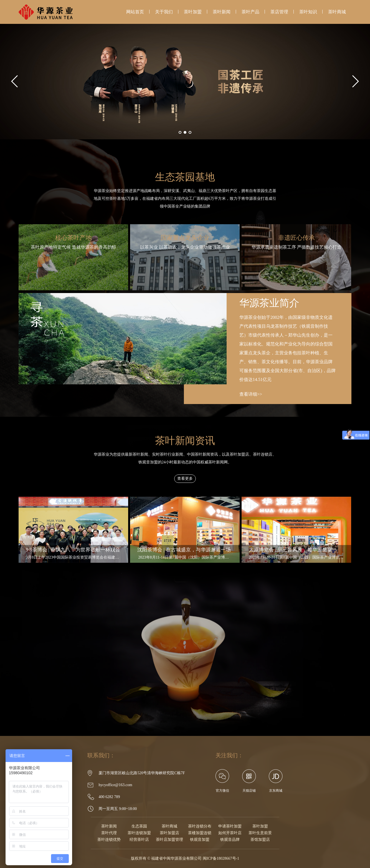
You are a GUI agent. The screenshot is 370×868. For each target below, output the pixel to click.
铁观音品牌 (230, 840)
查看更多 (185, 479)
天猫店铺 (249, 791)
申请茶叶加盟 (230, 826)
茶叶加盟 (193, 12)
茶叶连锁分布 (200, 826)
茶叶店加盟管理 (169, 840)
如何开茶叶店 (230, 833)
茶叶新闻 (222, 12)
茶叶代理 (109, 833)
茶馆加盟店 (260, 840)
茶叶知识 (308, 12)
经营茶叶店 (139, 840)
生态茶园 (139, 826)
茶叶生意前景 (260, 833)
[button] (180, 132)
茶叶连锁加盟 (139, 833)
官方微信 (222, 781)
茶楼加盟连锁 (200, 833)
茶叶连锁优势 (109, 840)
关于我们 (164, 12)
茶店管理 (279, 12)
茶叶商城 (337, 12)
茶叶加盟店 (169, 833)
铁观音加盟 (200, 840)
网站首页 (135, 12)
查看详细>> (251, 394)
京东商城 (276, 791)
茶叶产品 (250, 12)
